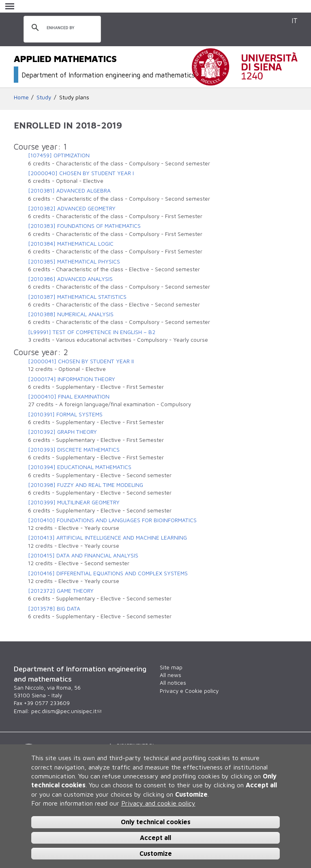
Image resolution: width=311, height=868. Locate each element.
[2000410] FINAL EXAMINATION (69, 396)
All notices (173, 683)
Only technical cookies (156, 822)
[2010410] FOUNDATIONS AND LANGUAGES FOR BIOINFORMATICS (112, 520)
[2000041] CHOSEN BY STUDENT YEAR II (81, 361)
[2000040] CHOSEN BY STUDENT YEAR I (81, 173)
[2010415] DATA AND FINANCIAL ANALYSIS (83, 555)
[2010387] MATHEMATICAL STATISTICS (77, 297)
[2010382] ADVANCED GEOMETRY (72, 208)
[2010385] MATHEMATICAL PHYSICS (74, 261)
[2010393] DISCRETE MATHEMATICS (74, 450)
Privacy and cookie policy (158, 803)
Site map (171, 667)
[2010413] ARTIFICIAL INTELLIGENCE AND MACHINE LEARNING (107, 538)
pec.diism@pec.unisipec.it (66, 711)
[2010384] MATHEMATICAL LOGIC (71, 244)
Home (21, 97)
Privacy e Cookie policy (189, 691)
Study (44, 97)
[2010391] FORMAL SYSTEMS (65, 414)
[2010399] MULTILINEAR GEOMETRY (74, 502)
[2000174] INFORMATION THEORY (72, 379)
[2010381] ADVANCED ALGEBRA (69, 191)
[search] (61, 28)
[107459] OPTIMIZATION (59, 155)
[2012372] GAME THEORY (61, 591)
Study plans (74, 97)
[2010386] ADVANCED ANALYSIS (70, 279)
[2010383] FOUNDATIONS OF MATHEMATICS (84, 226)
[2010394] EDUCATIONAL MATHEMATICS (80, 467)
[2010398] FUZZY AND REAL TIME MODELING (86, 485)
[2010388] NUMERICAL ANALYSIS (71, 314)
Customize (156, 853)
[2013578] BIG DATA (54, 609)
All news (171, 675)
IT (295, 20)
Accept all (155, 838)
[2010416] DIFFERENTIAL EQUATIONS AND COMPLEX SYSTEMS (108, 573)
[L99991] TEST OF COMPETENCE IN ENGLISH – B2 (92, 332)
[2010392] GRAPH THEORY (62, 432)
